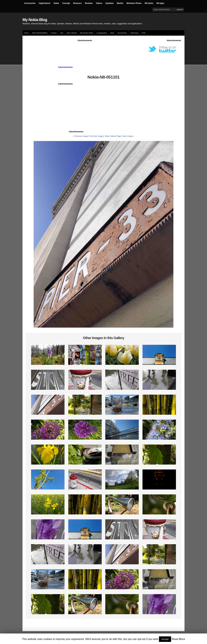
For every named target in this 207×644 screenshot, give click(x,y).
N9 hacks (149, 3)
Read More (178, 639)
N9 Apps (160, 3)
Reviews (89, 3)
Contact (54, 33)
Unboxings (134, 33)
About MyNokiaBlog (40, 33)
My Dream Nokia (87, 33)
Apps (112, 33)
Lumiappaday (102, 33)
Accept (165, 639)
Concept (66, 3)
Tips (62, 33)
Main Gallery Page (113, 136)
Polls (144, 33)
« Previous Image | (81, 136)
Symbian (109, 3)
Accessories (30, 3)
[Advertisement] (85, 49)
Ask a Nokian (72, 33)
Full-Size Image (96, 136)
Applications (45, 3)
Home (27, 33)
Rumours (77, 3)
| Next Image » (128, 136)
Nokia (56, 3)
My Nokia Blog (35, 20)
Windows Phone (134, 3)
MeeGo (120, 3)
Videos (99, 3)
